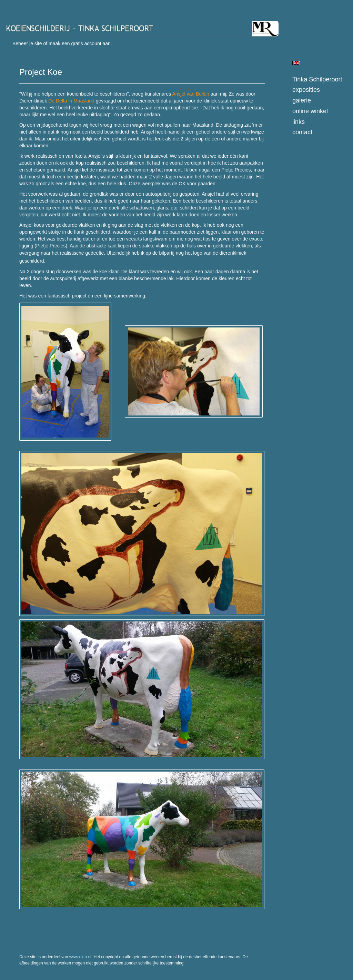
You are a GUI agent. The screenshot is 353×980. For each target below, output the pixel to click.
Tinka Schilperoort (317, 79)
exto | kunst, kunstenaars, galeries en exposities (25, 7)
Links (299, 122)
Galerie (302, 100)
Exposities (306, 90)
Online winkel (310, 111)
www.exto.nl (80, 957)
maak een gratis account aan (80, 43)
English (296, 63)
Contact (302, 132)
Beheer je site (27, 43)
